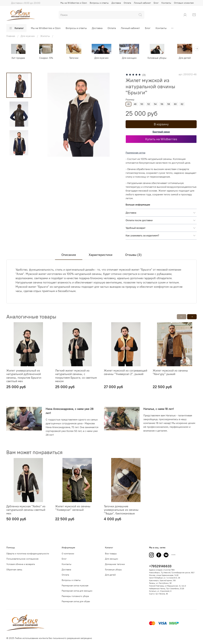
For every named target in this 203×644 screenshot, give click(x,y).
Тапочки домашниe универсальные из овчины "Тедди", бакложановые (121, 510)
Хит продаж (18, 58)
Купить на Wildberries (161, 139)
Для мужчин (101, 58)
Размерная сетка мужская (75, 586)
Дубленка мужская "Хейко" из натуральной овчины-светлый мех (26, 510)
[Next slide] (19, 153)
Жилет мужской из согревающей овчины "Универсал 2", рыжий (126, 372)
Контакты (166, 3)
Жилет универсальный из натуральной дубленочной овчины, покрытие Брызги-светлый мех (24, 376)
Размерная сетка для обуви (76, 601)
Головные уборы (157, 58)
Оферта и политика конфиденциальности (28, 554)
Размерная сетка (135, 153)
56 (162, 104)
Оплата (127, 3)
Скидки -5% (46, 58)
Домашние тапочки (115, 564)
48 (135, 104)
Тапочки (74, 58)
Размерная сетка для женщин (77, 591)
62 (182, 104)
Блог (156, 3)
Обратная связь (14, 570)
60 (175, 104)
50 (142, 104)
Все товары (111, 554)
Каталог (16, 28)
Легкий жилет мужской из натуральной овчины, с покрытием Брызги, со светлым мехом (76, 376)
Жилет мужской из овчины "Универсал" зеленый (73, 508)
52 (149, 104)
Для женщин (129, 58)
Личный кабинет (142, 3)
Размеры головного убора (75, 596)
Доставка (116, 3)
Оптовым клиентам (184, 3)
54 (155, 104)
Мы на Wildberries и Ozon (74, 3)
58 (169, 104)
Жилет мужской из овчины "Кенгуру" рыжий (170, 372)
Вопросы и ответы (99, 3)
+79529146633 (160, 566)
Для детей (185, 58)
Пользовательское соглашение (22, 559)
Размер (130, 100)
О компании (68, 554)
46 (128, 104)
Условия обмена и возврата (21, 564)
